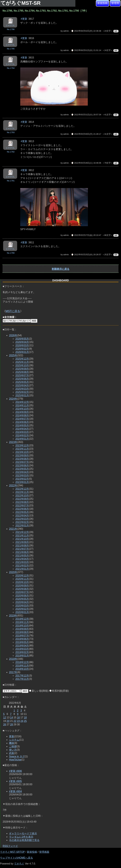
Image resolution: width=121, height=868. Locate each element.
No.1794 (11, 68)
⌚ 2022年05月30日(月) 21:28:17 (86, 134)
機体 (12, 743)
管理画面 (44, 852)
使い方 (13, 750)
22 (15, 721)
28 (12, 724)
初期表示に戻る (60, 269)
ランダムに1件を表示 (21, 837)
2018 (13, 659)
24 (22, 721)
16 (18, 718)
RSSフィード (10, 846)
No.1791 (11, 181)
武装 (12, 753)
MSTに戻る (13, 311)
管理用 (115, 3)
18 (25, 718)
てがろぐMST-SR (21, 3)
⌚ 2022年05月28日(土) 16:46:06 (86, 163)
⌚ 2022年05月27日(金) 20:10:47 (86, 235)
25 (25, 721)
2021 (13, 529)
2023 (13, 442)
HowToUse (15, 760)
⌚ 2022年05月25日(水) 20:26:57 (86, 255)
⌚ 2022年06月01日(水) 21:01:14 (86, 50)
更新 (12, 736)
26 (5, 724)
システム (14, 740)
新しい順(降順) (39, 691)
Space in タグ (17, 756)
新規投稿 (102, 3)
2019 (13, 616)
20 (8, 721)
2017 (13, 672)
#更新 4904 (15, 791)
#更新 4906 (15, 771)
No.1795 (11, 49)
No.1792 (11, 152)
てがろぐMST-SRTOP (12, 852)
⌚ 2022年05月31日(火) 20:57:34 (86, 115)
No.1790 (11, 253)
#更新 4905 (15, 781)
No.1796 (11, 29)
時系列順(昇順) (59, 691)
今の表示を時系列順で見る (24, 840)
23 (18, 721)
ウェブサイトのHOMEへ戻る (16, 858)
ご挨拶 (13, 746)
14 (12, 718)
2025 (13, 355)
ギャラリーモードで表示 (23, 833)
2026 (13, 335)
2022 (13, 485)
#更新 (24, 19)
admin (66, 31)
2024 (13, 399)
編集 (116, 31)
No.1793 (11, 132)
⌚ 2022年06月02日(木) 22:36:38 (86, 31)
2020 (13, 572)
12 (5, 718)
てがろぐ (19, 864)
